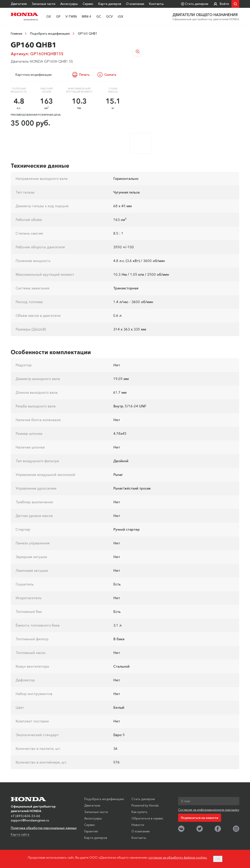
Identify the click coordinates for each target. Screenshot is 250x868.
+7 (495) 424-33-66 (25, 816)
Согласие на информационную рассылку (209, 809)
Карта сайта (20, 834)
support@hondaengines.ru (30, 820)
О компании (135, 4)
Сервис (88, 4)
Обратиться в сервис (147, 818)
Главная (17, 33)
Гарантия (91, 831)
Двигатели (19, 4)
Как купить (139, 812)
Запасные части (43, 4)
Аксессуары (69, 4)
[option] (184, 85)
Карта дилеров (110, 4)
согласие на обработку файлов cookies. (178, 857)
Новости (138, 825)
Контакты (156, 4)
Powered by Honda (145, 805)
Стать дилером (143, 799)
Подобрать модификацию (50, 33)
